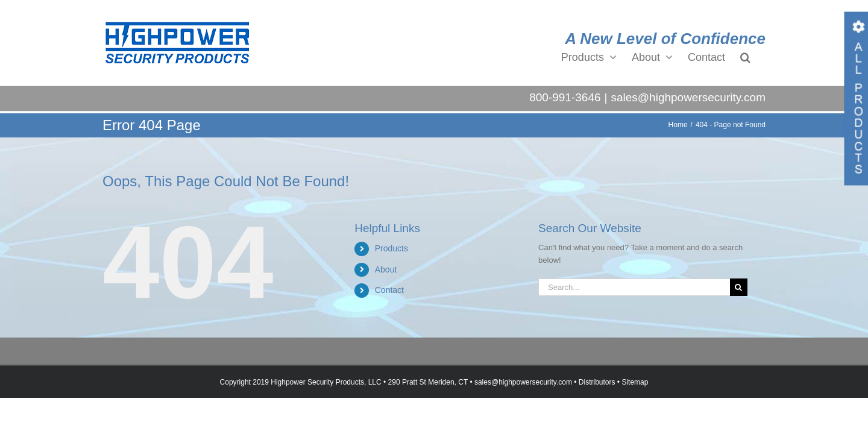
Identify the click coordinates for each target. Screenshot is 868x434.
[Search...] (634, 287)
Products (392, 248)
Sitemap (635, 382)
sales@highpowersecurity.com (688, 97)
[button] (760, 57)
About (386, 269)
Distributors (597, 382)
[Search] (739, 287)
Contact (389, 290)
